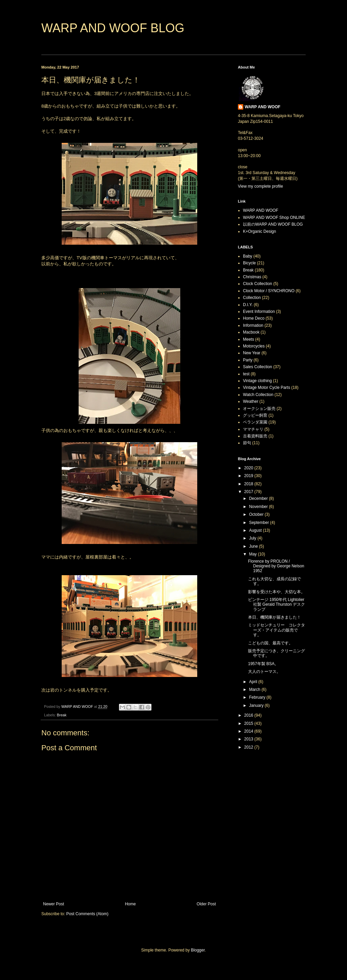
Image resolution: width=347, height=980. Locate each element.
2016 (249, 715)
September (260, 523)
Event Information (259, 312)
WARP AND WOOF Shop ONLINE (274, 218)
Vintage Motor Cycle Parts (267, 388)
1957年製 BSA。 (263, 664)
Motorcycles (254, 346)
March (255, 690)
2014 (249, 731)
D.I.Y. (248, 305)
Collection (252, 298)
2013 (249, 739)
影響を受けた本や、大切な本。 (277, 592)
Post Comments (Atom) (87, 914)
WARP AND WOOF (262, 107)
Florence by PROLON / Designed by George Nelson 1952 (276, 566)
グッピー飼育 (255, 415)
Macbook (251, 332)
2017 (249, 492)
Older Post (206, 904)
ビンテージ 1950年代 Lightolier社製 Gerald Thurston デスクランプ (277, 605)
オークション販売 (259, 409)
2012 (249, 747)
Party (248, 360)
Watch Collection (258, 395)
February (258, 697)
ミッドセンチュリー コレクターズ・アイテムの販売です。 (277, 630)
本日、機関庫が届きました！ (274, 617)
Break (62, 715)
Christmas (252, 277)
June (254, 546)
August (256, 530)
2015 (249, 723)
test (246, 374)
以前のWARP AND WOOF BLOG (273, 224)
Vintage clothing (257, 381)
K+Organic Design (260, 231)
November (259, 507)
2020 (249, 468)
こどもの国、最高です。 (270, 643)
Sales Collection (258, 367)
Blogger (198, 950)
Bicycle (249, 263)
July (253, 538)
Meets (249, 339)
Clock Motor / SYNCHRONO (269, 291)
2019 (249, 476)
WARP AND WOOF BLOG (113, 28)
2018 (249, 484)
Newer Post (54, 904)
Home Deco (254, 318)
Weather (251, 401)
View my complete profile (260, 186)
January (257, 705)
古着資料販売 (255, 436)
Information (253, 325)
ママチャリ (253, 429)
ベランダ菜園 (255, 422)
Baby (248, 256)
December (259, 498)
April (254, 682)
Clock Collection (258, 284)
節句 (247, 443)
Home (130, 904)
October (257, 514)
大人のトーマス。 (264, 672)
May (253, 554)
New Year (252, 353)
